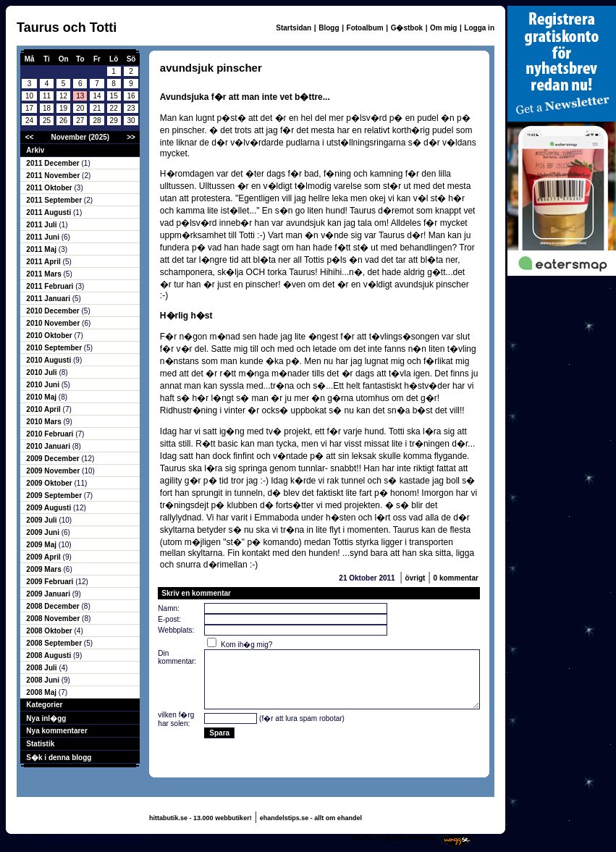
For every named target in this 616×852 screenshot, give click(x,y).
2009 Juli (42, 520)
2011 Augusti (50, 212)
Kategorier (44, 705)
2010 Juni (43, 385)
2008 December (54, 606)
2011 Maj (42, 249)
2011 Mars (45, 274)
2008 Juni (43, 680)
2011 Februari (51, 286)
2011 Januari (49, 299)
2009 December (54, 459)
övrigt (415, 578)
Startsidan (294, 28)
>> (131, 137)
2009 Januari (49, 594)
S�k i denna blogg (59, 758)
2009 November (54, 471)
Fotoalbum (365, 28)
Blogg (329, 28)
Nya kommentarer (56, 731)
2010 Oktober (50, 336)
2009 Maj (42, 545)
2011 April (44, 262)
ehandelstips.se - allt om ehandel (311, 818)
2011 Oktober (50, 188)
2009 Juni (43, 532)
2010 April (44, 409)
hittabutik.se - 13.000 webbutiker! (201, 818)
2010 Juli (42, 372)
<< (30, 137)
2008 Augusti (50, 655)
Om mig (443, 28)
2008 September (55, 643)
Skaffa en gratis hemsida (394, 838)
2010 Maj (42, 397)
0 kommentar (456, 578)
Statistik (40, 744)
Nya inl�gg (46, 718)
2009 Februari (51, 582)
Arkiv (35, 150)
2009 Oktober (50, 483)
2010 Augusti (50, 360)
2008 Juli (42, 668)
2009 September (55, 495)
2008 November (54, 619)
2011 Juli (42, 225)
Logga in (479, 28)
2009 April (44, 557)
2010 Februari (51, 434)
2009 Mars (45, 569)
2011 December (54, 163)
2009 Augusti (50, 508)
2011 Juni (43, 237)
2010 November (54, 323)
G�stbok (407, 28)
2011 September (55, 200)
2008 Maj (42, 692)
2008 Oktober (50, 631)
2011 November (54, 176)
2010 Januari (49, 446)
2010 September (55, 348)
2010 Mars (45, 422)
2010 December (54, 311)
